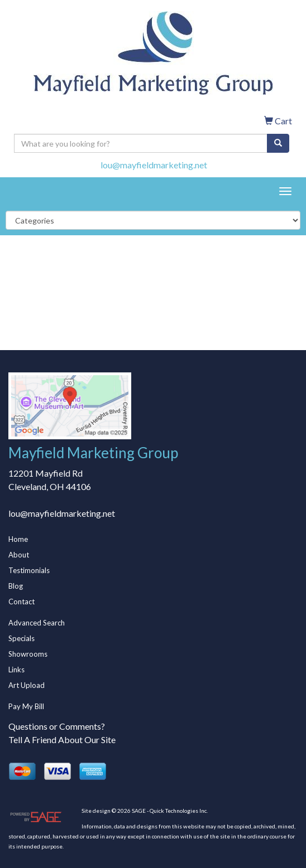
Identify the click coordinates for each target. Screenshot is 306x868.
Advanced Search (37, 623)
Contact (21, 602)
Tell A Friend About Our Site (62, 740)
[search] (278, 143)
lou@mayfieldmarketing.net (154, 165)
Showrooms (28, 654)
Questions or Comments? (57, 726)
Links (16, 670)
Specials (21, 638)
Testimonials (29, 570)
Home (18, 539)
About (19, 555)
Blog (16, 586)
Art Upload (27, 685)
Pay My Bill (26, 706)
